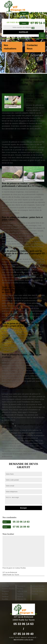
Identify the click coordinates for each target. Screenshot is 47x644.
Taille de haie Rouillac (22, 593)
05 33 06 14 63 (21, 522)
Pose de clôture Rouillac (38, 593)
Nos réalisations (10, 47)
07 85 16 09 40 (21, 527)
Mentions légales (23, 640)
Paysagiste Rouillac (21, 587)
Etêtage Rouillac (38, 589)
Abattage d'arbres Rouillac (8, 587)
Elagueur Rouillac (5, 593)
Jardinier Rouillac (5, 598)
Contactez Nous (32, 47)
